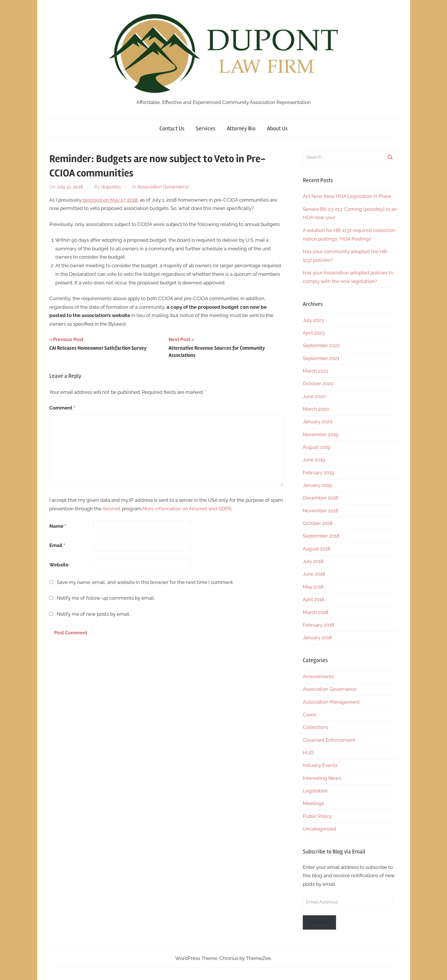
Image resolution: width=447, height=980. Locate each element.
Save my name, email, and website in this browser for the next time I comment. (145, 582)
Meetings (313, 803)
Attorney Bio (241, 128)
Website (59, 565)
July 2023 (313, 320)
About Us (277, 128)
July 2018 (313, 561)
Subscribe (319, 922)
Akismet (112, 509)
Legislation (315, 791)
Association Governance (163, 187)
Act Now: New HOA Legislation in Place (347, 196)
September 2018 (321, 536)
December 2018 (320, 498)
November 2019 (321, 434)
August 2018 (317, 549)
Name (58, 526)
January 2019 (317, 485)
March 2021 (315, 371)
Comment (62, 408)
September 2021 (321, 358)
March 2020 (316, 409)
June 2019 (314, 460)
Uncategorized (320, 829)
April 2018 (314, 599)
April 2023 (314, 333)
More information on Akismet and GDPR (187, 509)
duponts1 (111, 187)
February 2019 (318, 473)
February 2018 (318, 625)
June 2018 (314, 574)
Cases (310, 715)
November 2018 (321, 511)
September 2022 (321, 345)
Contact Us (172, 128)
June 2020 (314, 396)
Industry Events (320, 765)
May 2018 (313, 587)
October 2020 (318, 383)
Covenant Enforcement (329, 740)
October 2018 (318, 523)
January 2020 (318, 422)
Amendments (318, 676)
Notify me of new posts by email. (93, 614)
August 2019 (317, 447)
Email (57, 545)
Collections (316, 727)
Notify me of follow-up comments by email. (106, 598)
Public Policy (317, 816)
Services (206, 128)
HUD (308, 753)
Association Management (331, 702)
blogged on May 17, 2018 (110, 200)
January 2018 (317, 637)
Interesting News (322, 778)
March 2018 (316, 612)
